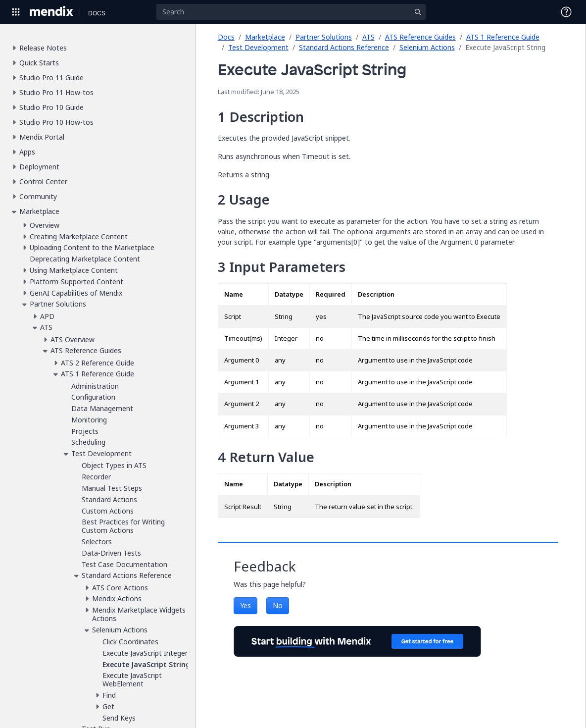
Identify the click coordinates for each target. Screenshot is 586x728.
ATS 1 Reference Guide (503, 37)
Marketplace (265, 37)
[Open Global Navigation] (16, 12)
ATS (368, 37)
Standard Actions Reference (344, 47)
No (278, 605)
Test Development (258, 47)
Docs (226, 37)
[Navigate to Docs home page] (97, 12)
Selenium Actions (427, 47)
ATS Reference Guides (420, 37)
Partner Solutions (324, 37)
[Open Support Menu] (566, 12)
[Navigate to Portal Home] (52, 12)
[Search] (291, 12)
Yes (245, 605)
